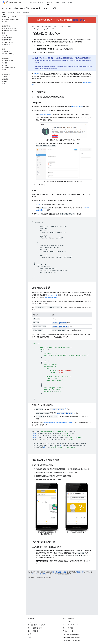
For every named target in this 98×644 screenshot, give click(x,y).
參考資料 (11, 12)
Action (40, 204)
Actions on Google (35, 2)
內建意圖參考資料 (51, 297)
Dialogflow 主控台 (77, 107)
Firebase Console (68, 631)
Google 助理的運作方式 (35, 628)
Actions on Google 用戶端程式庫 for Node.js (58, 423)
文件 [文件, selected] (48, 2)
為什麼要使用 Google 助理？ (36, 625)
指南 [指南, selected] (4, 12)
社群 (57, 2)
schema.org (51, 295)
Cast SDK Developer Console (72, 637)
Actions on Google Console (71, 634)
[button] (12, 15)
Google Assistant (47, 27)
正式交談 (71, 2)
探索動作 (36, 74)
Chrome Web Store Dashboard (72, 640)
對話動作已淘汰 (79, 20)
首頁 (33, 27)
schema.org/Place (58, 323)
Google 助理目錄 (33, 631)
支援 (63, 2)
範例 (19, 12)
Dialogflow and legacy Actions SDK (41, 8)
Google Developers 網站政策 (37, 574)
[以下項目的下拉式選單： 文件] (52, 2)
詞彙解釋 (26, 12)
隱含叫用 (42, 69)
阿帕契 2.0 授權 (80, 572)
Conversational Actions (12, 8)
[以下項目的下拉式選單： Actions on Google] (43, 2)
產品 (38, 27)
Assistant (14, 2)
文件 (55, 27)
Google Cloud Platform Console (72, 625)
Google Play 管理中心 (69, 628)
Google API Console (69, 622)
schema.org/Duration (59, 327)
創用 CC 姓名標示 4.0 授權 (59, 572)
